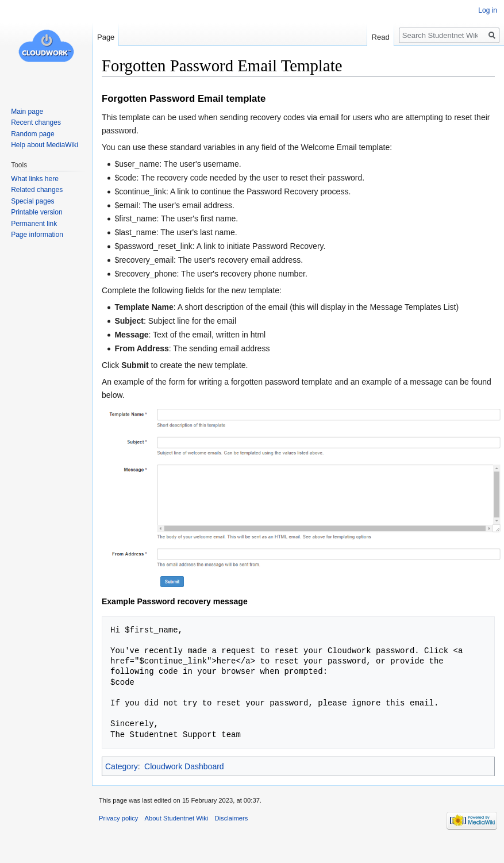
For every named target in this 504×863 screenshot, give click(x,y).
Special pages (32, 201)
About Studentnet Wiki (177, 818)
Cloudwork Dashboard (184, 766)
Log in (488, 10)
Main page (27, 112)
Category (122, 766)
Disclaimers (231, 818)
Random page (32, 134)
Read (381, 37)
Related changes (37, 190)
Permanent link (34, 224)
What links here (35, 179)
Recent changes (36, 122)
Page (106, 37)
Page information (37, 235)
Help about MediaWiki (45, 145)
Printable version (36, 212)
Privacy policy (118, 818)
